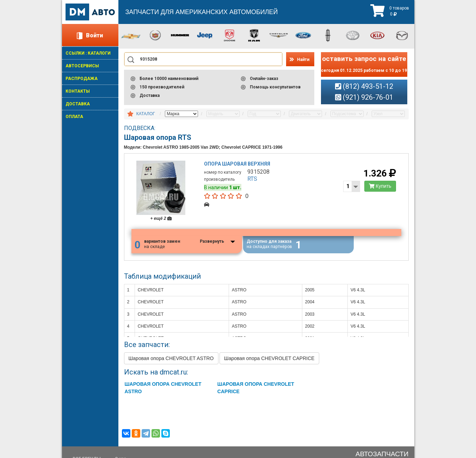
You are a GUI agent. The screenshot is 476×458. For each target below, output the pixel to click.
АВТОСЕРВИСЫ (82, 66)
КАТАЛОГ (146, 114)
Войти (94, 35)
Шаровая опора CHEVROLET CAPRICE (269, 359)
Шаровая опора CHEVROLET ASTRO (171, 359)
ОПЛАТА (74, 117)
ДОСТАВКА (78, 104)
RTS (252, 179)
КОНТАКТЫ (78, 91)
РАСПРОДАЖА (82, 79)
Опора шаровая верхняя (237, 164)
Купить (380, 186)
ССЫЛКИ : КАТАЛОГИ (88, 53)
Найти (303, 60)
